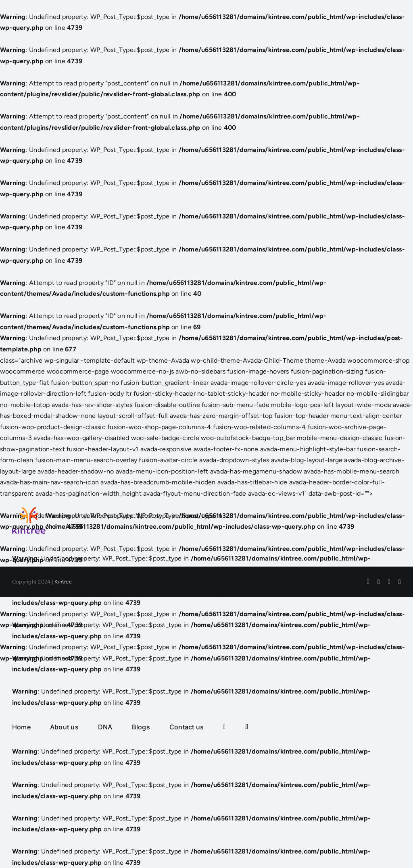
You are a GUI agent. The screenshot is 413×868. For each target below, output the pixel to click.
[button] (247, 727)
